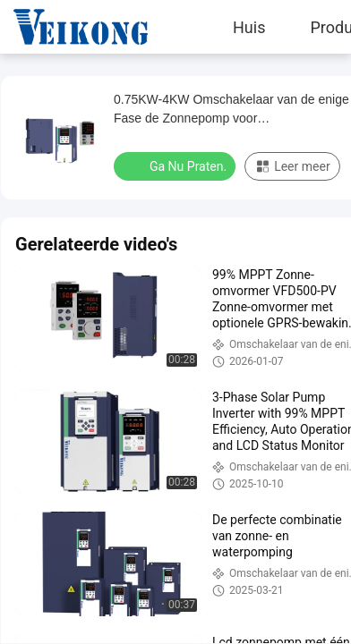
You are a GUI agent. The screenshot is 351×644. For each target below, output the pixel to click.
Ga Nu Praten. (176, 165)
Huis (249, 27)
